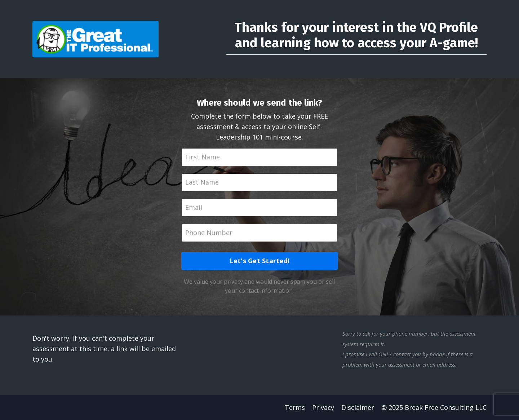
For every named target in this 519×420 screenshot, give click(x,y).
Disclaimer (358, 407)
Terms (295, 407)
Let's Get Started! (260, 261)
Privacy (323, 407)
